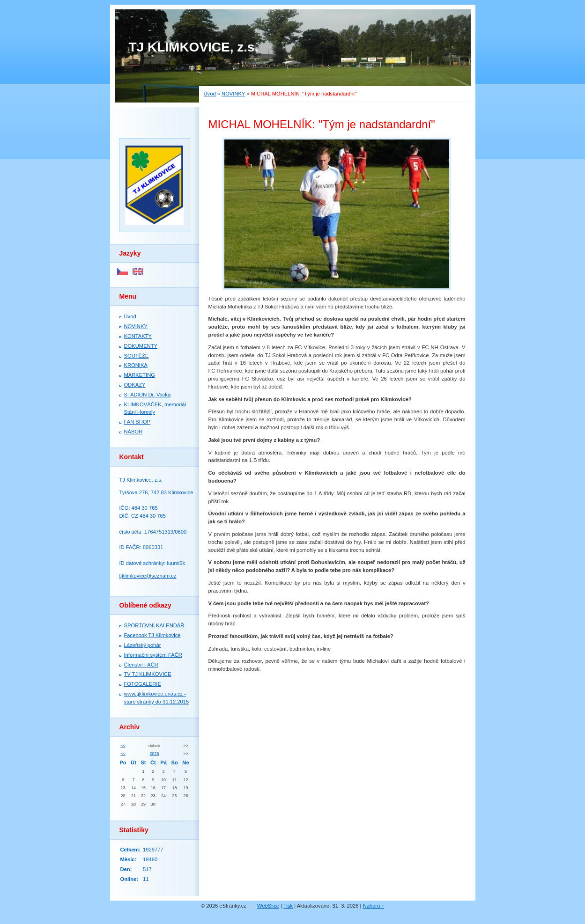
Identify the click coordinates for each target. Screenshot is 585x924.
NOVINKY (233, 94)
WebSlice (268, 906)
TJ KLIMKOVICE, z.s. (194, 47)
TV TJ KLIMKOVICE (148, 674)
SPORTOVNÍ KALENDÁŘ (154, 625)
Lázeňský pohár (143, 645)
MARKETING (140, 375)
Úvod (210, 94)
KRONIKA (136, 365)
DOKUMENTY (141, 346)
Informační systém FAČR (153, 655)
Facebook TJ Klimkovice (152, 635)
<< (123, 746)
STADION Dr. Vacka (148, 395)
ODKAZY (135, 385)
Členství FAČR (141, 665)
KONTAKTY (138, 336)
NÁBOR (133, 432)
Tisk (288, 906)
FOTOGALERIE (143, 684)
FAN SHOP (137, 422)
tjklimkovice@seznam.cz (148, 576)
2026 (155, 754)
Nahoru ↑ (374, 906)
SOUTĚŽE (137, 356)
